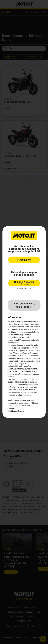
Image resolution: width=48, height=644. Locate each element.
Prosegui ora (24, 260)
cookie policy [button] (13, 343)
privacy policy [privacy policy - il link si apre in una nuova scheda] (17, 327)
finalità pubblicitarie (15, 366)
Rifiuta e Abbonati (24, 283)
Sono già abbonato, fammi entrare (24, 305)
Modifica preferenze (16, 411)
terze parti (16, 348)
